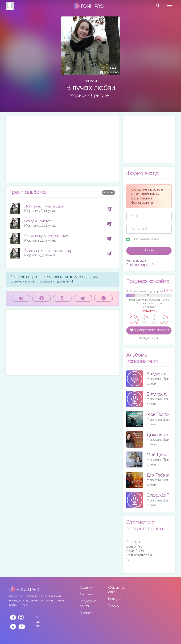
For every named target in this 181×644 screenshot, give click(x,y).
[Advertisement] (62, 149)
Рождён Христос (38, 221)
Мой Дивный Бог (164, 455)
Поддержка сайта (88, 604)
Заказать (86, 613)
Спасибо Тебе (162, 495)
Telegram (115, 606)
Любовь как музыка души (44, 206)
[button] (113, 68)
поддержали (149, 339)
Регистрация (137, 260)
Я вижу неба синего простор (48, 251)
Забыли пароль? (140, 265)
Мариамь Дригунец (91, 95)
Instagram (116, 599)
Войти (149, 250)
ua (38, 622)
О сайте (86, 594)
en (38, 626)
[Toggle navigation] (169, 5)
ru (37, 617)
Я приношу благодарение (46, 236)
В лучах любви (162, 374)
